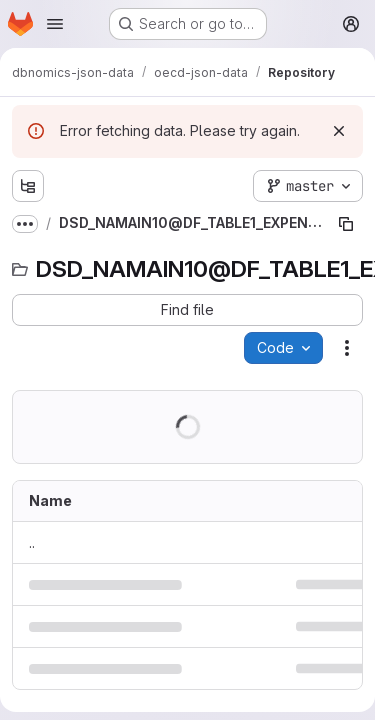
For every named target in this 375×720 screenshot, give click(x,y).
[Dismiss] (339, 131)
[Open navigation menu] (55, 24)
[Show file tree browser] (28, 186)
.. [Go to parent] (32, 542)
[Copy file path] (346, 224)
